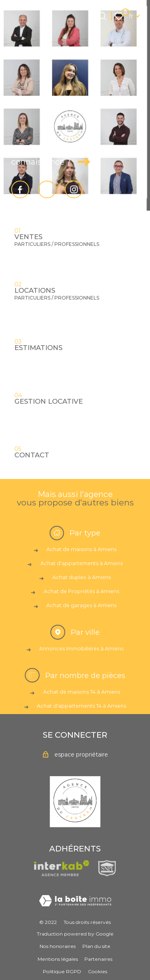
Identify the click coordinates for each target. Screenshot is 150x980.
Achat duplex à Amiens (82, 577)
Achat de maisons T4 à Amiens (82, 692)
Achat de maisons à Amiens (81, 549)
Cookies (98, 971)
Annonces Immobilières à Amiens (81, 649)
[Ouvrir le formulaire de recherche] (102, 16)
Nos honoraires (58, 946)
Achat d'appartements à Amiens (82, 563)
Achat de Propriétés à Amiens (81, 591)
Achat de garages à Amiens (81, 605)
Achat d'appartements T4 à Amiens (81, 706)
